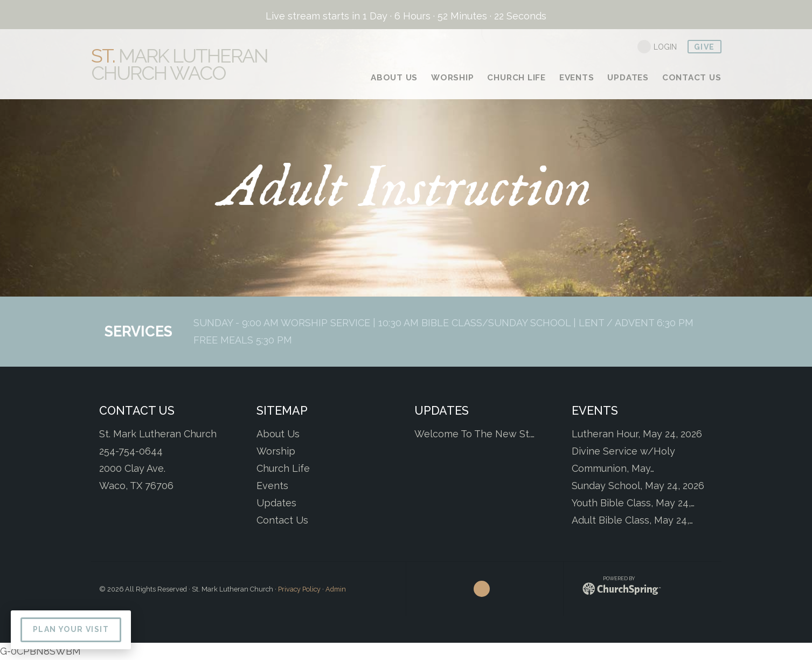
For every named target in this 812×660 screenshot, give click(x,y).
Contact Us (282, 520)
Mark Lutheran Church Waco (179, 64)
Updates (276, 503)
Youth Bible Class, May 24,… (633, 503)
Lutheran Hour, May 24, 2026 (637, 434)
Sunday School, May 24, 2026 (638, 486)
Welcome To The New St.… (474, 434)
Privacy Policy (299, 589)
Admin (336, 589)
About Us (278, 434)
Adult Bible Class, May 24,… (632, 520)
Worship (276, 451)
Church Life (283, 468)
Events (272, 486)
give (705, 47)
